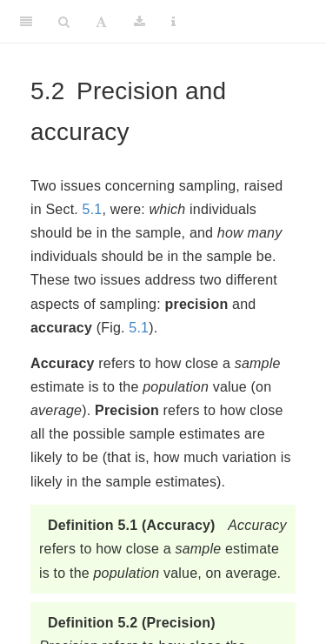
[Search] (64, 22)
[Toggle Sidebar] (26, 22)
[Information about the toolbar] (173, 22)
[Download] (140, 22)
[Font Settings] (101, 22)
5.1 (93, 209)
